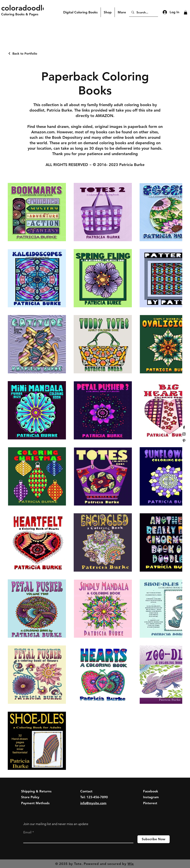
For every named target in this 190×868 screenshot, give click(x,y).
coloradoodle (24, 8)
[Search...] (143, 12)
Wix (131, 864)
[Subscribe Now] (154, 839)
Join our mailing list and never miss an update (56, 824)
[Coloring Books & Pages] (24, 14)
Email (27, 832)
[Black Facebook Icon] (184, 427)
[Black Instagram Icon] (184, 434)
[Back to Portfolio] (22, 54)
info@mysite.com (93, 803)
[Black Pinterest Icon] (184, 441)
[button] (186, 12)
